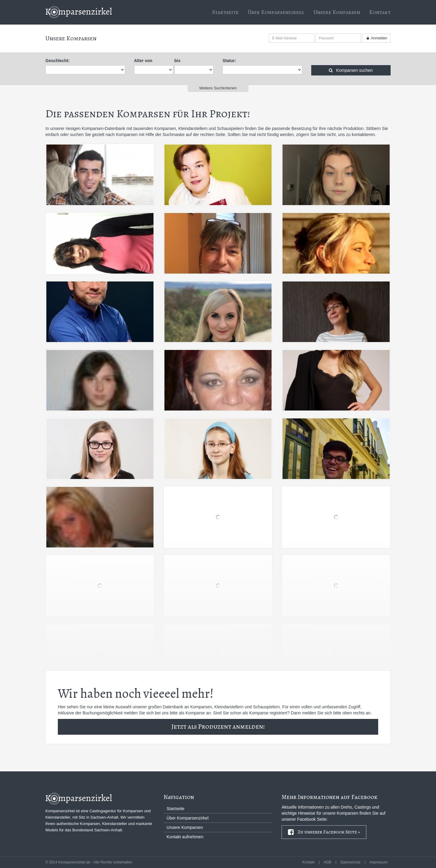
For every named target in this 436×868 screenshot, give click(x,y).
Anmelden (376, 38)
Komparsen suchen (351, 70)
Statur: (229, 61)
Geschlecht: (58, 61)
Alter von (143, 61)
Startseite (225, 12)
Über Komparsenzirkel (276, 12)
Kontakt (380, 12)
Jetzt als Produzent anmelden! (218, 727)
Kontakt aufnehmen (185, 837)
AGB (327, 862)
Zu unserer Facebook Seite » (324, 832)
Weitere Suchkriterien (218, 88)
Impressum (379, 862)
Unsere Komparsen (337, 12)
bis (177, 61)
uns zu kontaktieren (357, 135)
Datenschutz (350, 862)
